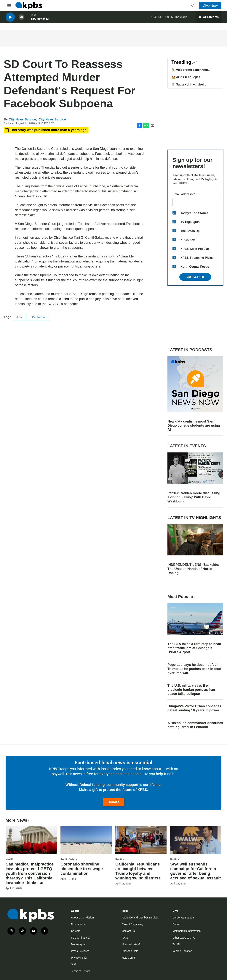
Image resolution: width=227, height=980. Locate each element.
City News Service (22, 119)
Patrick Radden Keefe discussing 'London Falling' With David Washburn (194, 497)
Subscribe (195, 277)
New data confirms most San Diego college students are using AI (194, 425)
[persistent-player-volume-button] (21, 19)
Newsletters (78, 924)
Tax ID (176, 944)
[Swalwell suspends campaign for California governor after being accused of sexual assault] (196, 840)
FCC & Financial (81, 938)
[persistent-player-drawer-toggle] (208, 19)
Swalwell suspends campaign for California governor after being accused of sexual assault (195, 871)
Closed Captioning (132, 924)
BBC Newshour (40, 20)
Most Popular (182, 597)
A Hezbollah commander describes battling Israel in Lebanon (195, 725)
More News (18, 820)
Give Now (210, 6)
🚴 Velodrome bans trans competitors (190, 72)
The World (181, 18)
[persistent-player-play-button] (10, 19)
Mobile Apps (78, 944)
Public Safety (69, 859)
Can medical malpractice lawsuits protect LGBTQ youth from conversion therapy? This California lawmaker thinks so (30, 873)
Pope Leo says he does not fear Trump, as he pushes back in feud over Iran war (194, 669)
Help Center (129, 958)
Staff (74, 964)
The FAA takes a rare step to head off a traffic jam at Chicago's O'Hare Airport (194, 648)
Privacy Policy (79, 958)
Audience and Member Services (140, 918)
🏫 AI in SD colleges (186, 77)
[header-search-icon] (193, 6)
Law (20, 317)
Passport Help (130, 951)
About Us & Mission (82, 918)
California (38, 317)
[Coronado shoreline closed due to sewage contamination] (86, 840)
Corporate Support (183, 918)
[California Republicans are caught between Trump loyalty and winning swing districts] (141, 840)
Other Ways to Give (184, 938)
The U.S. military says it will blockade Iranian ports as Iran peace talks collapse (191, 690)
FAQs (125, 938)
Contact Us (128, 931)
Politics (120, 859)
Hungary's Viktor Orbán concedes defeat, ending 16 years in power (194, 708)
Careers (76, 931)
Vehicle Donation (182, 951)
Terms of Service (81, 971)
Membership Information (187, 931)
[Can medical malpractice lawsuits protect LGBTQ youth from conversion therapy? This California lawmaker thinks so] (31, 840)
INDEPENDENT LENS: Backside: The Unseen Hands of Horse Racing (193, 569)
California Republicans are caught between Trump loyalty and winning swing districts (138, 871)
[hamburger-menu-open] (9, 6)
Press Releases (80, 951)
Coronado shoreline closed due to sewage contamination (82, 869)
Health (10, 859)
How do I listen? (131, 944)
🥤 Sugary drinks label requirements (188, 86)
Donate (113, 802)
